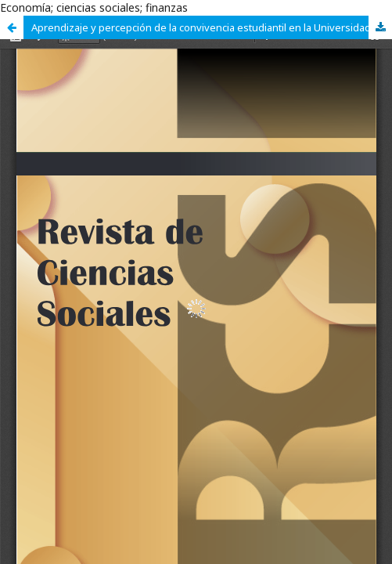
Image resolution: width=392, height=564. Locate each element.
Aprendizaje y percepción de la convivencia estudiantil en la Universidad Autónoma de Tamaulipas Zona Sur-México (212, 27)
